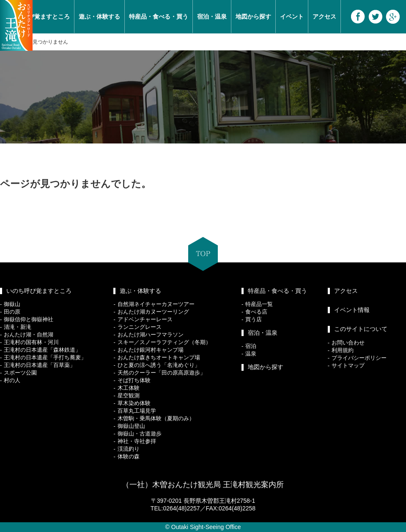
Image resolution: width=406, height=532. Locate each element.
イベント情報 (352, 310)
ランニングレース (140, 327)
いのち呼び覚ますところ (39, 291)
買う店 (254, 319)
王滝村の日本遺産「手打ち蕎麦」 (45, 357)
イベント (292, 17)
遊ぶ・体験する (99, 17)
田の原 (12, 312)
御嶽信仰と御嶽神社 (29, 319)
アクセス (324, 17)
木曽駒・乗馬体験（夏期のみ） (156, 418)
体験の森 (129, 456)
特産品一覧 (259, 304)
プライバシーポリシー (359, 358)
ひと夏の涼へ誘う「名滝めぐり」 (159, 365)
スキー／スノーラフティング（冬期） (164, 342)
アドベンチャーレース (145, 319)
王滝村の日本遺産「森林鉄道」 (42, 350)
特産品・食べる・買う (159, 17)
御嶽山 (12, 304)
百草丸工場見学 (137, 411)
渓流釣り (129, 449)
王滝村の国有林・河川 (31, 342)
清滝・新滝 (18, 327)
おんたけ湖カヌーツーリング (153, 312)
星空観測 (129, 396)
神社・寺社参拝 (137, 441)
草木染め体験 (134, 403)
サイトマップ (348, 365)
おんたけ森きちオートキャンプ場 (159, 357)
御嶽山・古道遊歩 (140, 434)
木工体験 (129, 388)
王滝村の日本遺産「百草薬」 (40, 365)
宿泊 (251, 346)
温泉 (251, 354)
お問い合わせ (348, 343)
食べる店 (256, 312)
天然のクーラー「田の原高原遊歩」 (162, 373)
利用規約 (343, 350)
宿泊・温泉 (212, 17)
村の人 (12, 380)
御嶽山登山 (131, 426)
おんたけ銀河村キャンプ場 (151, 350)
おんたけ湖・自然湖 (29, 335)
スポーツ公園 (20, 373)
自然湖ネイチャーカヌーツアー (156, 304)
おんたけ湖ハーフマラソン (151, 335)
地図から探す (253, 17)
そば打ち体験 (134, 380)
